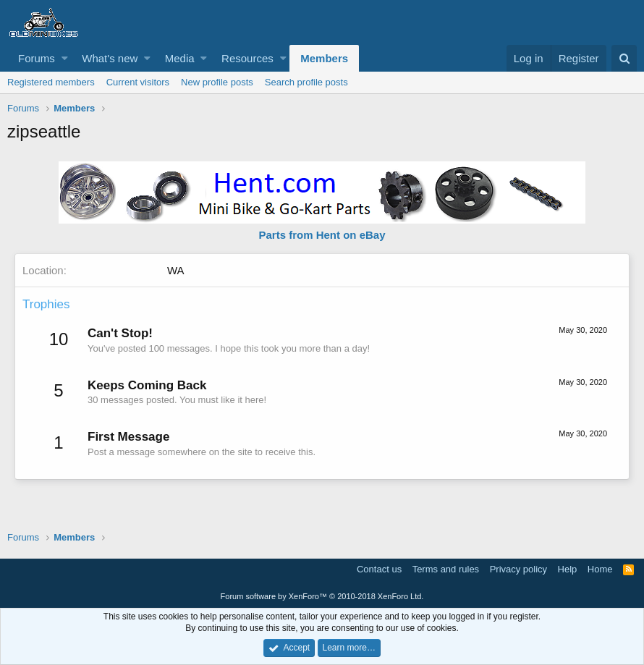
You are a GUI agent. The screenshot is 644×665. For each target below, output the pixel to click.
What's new (110, 58)
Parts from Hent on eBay (322, 235)
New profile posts (217, 82)
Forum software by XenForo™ (322, 596)
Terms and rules (446, 569)
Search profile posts (306, 82)
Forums (37, 58)
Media (180, 58)
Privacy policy (518, 569)
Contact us (379, 569)
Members (324, 58)
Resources (247, 58)
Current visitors (138, 82)
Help (568, 569)
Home (600, 569)
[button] (65, 58)
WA (176, 270)
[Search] (624, 58)
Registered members (51, 82)
